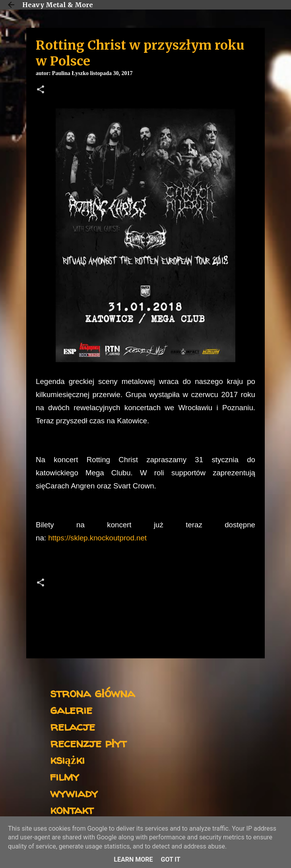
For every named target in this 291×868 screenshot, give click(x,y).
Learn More (133, 859)
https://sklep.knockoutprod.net (97, 538)
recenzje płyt (88, 743)
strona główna (92, 693)
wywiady (74, 793)
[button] (41, 90)
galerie (71, 709)
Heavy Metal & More (58, 5)
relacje (73, 726)
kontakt (72, 809)
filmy (65, 776)
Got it (170, 859)
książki (67, 759)
